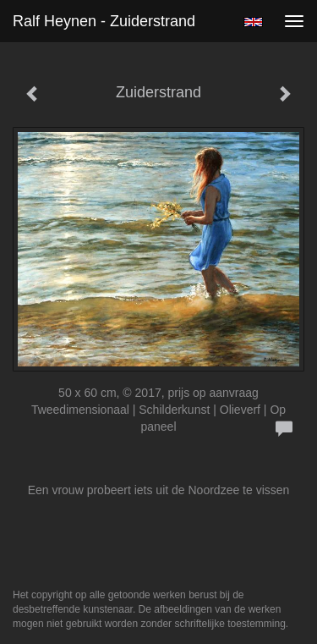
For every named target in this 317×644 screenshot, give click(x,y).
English (253, 22)
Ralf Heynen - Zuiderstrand (104, 21)
